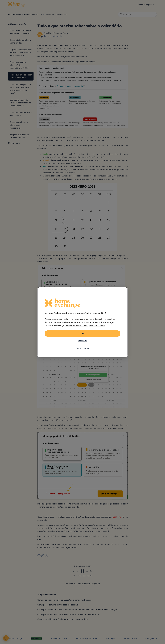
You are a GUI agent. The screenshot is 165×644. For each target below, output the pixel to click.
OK (83, 333)
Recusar (83, 341)
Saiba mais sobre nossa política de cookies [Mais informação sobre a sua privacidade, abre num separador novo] (85, 325)
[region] (82, 322)
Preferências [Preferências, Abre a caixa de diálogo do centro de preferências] (82, 348)
